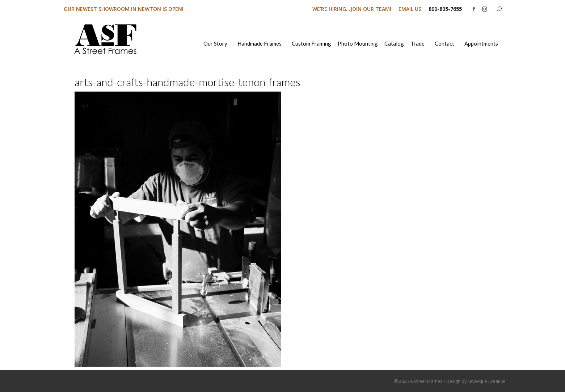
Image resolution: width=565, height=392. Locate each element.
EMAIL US (410, 9)
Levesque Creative (486, 381)
